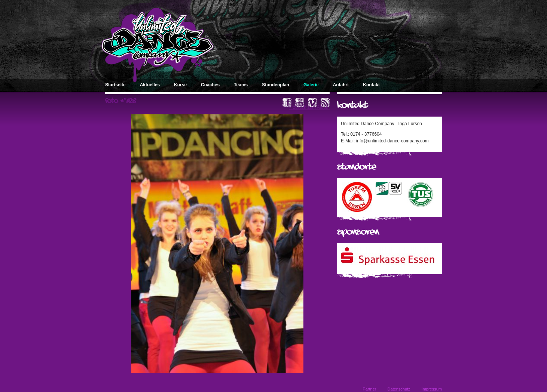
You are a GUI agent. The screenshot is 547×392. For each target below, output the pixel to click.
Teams (241, 85)
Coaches (210, 85)
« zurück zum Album (309, 107)
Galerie (311, 85)
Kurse (180, 85)
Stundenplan (276, 85)
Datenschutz (399, 389)
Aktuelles (150, 85)
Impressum (432, 389)
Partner (369, 389)
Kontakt (371, 85)
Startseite (115, 85)
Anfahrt (341, 85)
